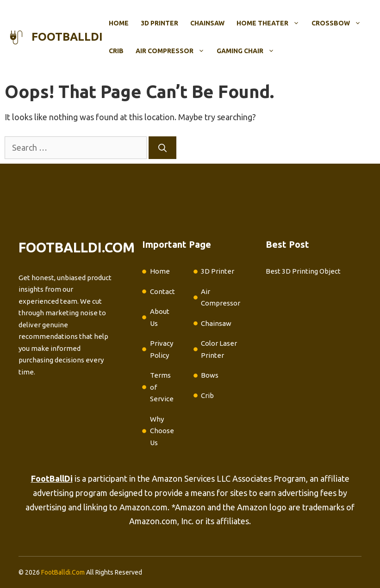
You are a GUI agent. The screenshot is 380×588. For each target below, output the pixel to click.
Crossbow (339, 23)
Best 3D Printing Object (303, 271)
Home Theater (271, 23)
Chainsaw (207, 23)
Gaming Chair (249, 51)
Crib (116, 51)
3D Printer (159, 23)
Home (119, 23)
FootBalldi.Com (63, 572)
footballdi (67, 37)
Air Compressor (173, 51)
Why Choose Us (162, 431)
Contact (162, 291)
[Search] (162, 148)
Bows (210, 375)
